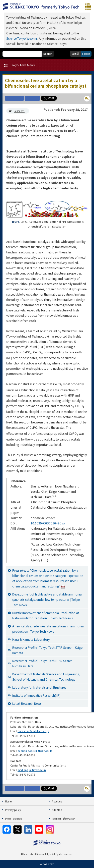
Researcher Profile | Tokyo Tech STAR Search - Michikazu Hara (43, 663)
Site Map (57, 810)
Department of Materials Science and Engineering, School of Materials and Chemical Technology (46, 677)
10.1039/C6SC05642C (46, 523)
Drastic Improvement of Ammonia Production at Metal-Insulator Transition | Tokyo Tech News (46, 615)
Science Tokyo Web (20, 38)
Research (19, 111)
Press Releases (13, 819)
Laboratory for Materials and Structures (39, 687)
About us (57, 801)
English (86, 54)
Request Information (64, 819)
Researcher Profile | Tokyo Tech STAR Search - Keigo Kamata (48, 650)
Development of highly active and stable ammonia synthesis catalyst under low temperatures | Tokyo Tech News (47, 599)
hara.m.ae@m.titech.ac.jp (33, 731)
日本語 (75, 54)
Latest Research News (27, 703)
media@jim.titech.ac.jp (32, 770)
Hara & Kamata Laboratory (31, 639)
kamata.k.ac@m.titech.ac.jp (35, 751)
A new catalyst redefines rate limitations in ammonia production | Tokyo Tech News (48, 629)
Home (8, 801)
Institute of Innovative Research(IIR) (36, 695)
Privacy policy (13, 810)
